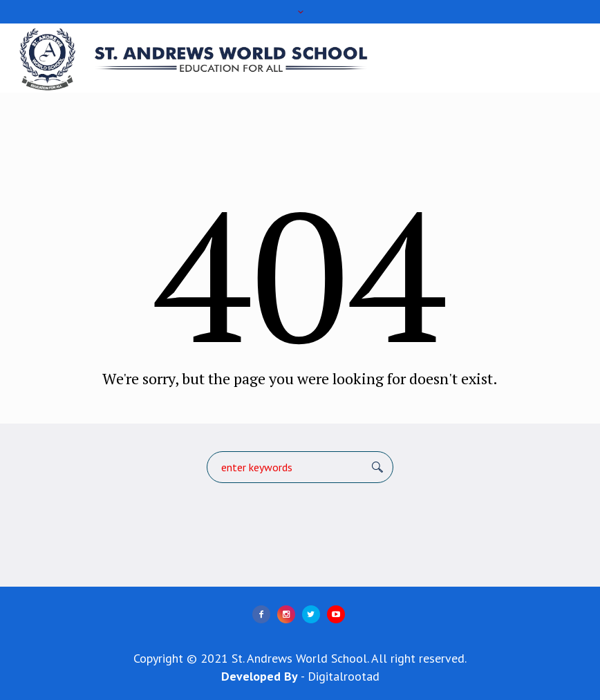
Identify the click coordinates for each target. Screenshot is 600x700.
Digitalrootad (344, 676)
